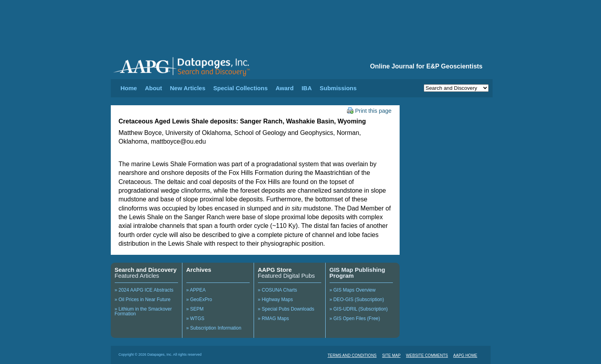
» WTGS (195, 318)
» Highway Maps (276, 300)
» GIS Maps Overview (353, 290)
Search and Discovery (146, 270)
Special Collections (241, 88)
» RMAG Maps (274, 318)
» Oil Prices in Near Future (143, 300)
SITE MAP (392, 355)
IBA (307, 88)
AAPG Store (275, 270)
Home (129, 88)
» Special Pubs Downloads (286, 309)
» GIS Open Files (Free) (355, 318)
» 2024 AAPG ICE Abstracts (144, 290)
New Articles (188, 88)
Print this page (369, 111)
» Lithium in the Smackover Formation (143, 311)
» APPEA (196, 290)
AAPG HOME (465, 355)
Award (285, 88)
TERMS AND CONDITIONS (352, 355)
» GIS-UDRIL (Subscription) (359, 309)
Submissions (338, 88)
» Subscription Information (214, 328)
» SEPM (195, 309)
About (153, 88)
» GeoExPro (199, 300)
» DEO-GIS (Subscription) (357, 300)
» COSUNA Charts (278, 290)
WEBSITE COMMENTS (427, 355)
